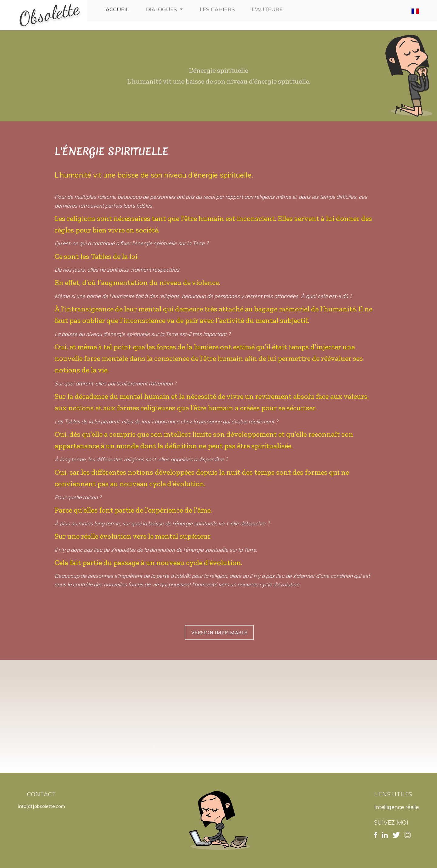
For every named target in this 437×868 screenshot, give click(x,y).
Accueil (119, 8)
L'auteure (269, 8)
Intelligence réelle (396, 807)
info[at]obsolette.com (42, 806)
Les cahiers (218, 8)
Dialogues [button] (162, 9)
